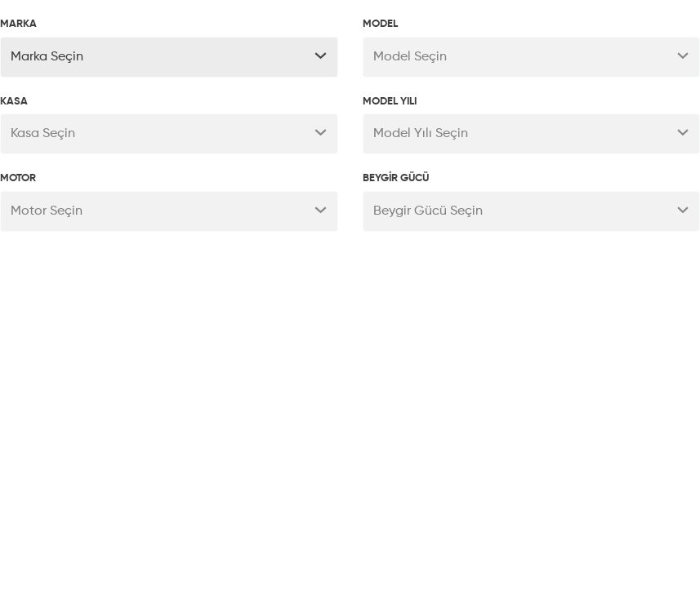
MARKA (18, 24)
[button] (169, 57)
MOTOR (18, 178)
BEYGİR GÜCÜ (396, 178)
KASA (14, 102)
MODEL (380, 24)
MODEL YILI (390, 102)
